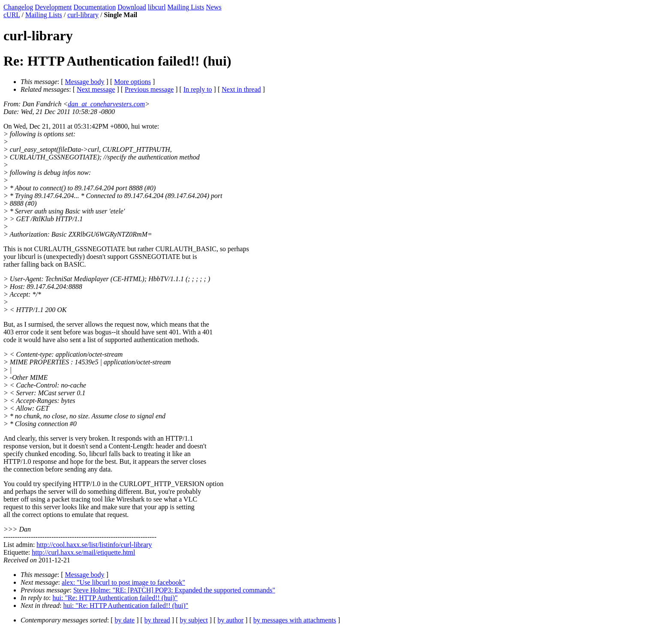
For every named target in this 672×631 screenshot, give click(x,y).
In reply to (198, 89)
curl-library (83, 15)
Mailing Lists (186, 7)
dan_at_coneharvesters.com (106, 104)
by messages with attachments (295, 620)
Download (132, 7)
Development (53, 7)
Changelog (18, 7)
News (213, 7)
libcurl (157, 7)
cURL (12, 15)
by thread (157, 620)
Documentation (95, 7)
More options (132, 82)
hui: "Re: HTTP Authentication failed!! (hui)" (115, 598)
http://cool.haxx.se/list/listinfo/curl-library (94, 545)
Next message (96, 89)
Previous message (149, 89)
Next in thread (241, 89)
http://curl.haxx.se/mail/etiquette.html (83, 552)
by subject (194, 620)
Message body (85, 82)
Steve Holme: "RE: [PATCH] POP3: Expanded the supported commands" (174, 590)
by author (230, 620)
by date (125, 620)
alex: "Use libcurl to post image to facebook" (123, 582)
